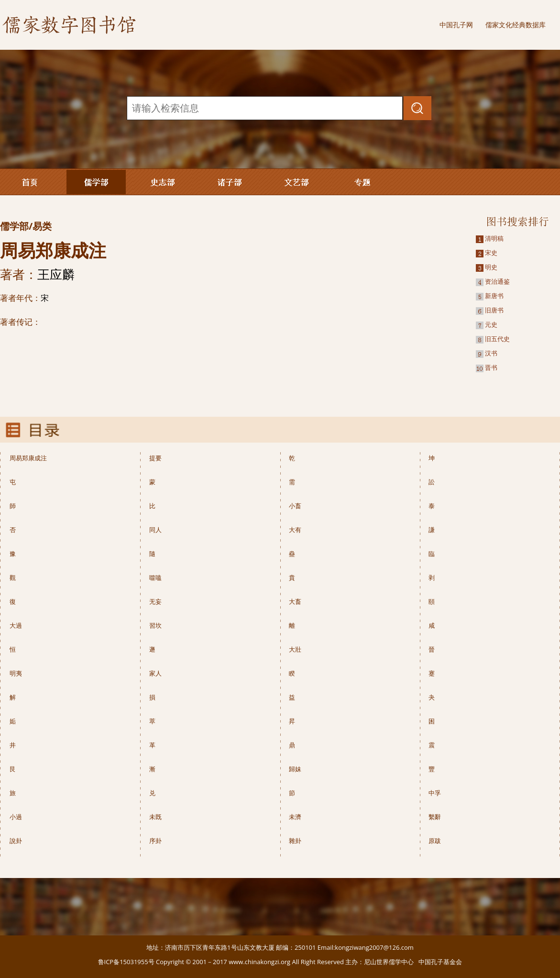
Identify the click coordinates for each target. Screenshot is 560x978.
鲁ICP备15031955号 (126, 962)
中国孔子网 (456, 25)
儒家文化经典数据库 (516, 25)
